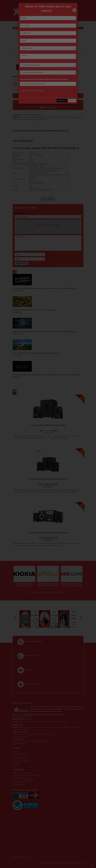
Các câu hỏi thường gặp (21, 761)
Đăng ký (62, 101)
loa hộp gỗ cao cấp (54, 117)
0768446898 (35, 623)
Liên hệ (15, 765)
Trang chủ (17, 28)
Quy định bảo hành (19, 785)
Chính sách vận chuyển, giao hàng (24, 780)
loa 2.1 (46, 120)
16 (64, 592)
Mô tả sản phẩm (23, 141)
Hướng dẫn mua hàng (20, 754)
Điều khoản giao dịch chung (22, 778)
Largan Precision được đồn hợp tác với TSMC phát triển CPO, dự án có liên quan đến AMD (45, 332)
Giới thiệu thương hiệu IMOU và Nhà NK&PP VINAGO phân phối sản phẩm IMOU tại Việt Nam (48, 587)
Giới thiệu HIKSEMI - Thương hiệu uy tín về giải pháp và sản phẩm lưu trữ (72, 586)
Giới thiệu (16, 751)
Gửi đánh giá (21, 263)
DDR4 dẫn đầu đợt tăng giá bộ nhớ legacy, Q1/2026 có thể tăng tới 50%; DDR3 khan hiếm (44, 288)
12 (56, 592)
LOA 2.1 (42, 115)
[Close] (74, 10)
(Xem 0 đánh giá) (31, 80)
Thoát (72, 101)
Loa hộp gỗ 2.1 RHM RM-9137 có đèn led (33, 117)
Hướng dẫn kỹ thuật (20, 758)
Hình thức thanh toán (20, 756)
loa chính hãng (18, 120)
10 (51, 592)
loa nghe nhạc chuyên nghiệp (72, 117)
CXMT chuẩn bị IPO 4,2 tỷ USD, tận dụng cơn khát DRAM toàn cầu (36, 353)
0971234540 (55, 626)
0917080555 (74, 624)
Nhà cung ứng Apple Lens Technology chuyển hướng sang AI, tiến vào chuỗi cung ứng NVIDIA (46, 375)
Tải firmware (17, 763)
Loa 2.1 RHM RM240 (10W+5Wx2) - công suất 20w (48, 425)
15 (62, 592)
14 (60, 592)
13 (58, 592)
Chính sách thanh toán (20, 782)
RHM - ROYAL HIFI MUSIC (30, 115)
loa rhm (40, 120)
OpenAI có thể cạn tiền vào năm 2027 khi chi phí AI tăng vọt (34, 310)
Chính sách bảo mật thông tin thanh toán (27, 775)
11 (53, 592)
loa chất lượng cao (30, 120)
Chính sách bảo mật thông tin (23, 773)
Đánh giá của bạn (21, 213)
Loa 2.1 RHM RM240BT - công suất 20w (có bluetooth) (48, 479)
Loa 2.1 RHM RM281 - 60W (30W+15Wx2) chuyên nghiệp (48, 533)
